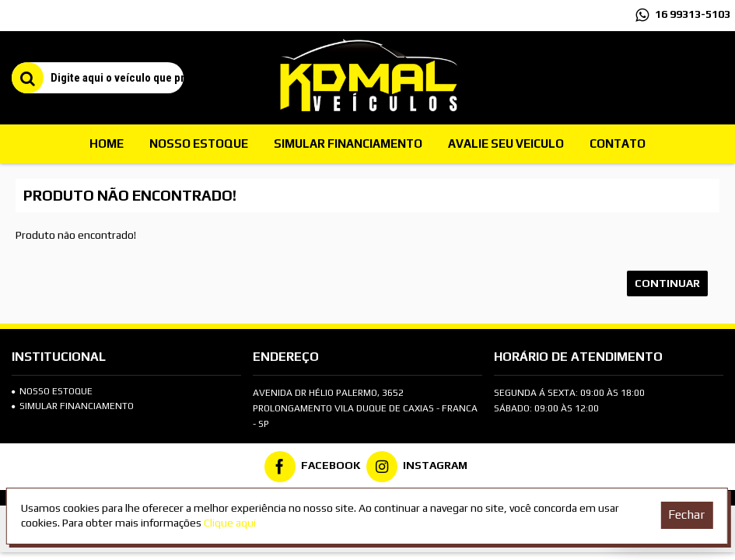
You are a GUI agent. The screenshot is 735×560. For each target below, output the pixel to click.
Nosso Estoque (52, 391)
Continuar (667, 283)
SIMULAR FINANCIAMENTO (73, 406)
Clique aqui (230, 523)
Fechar (686, 514)
